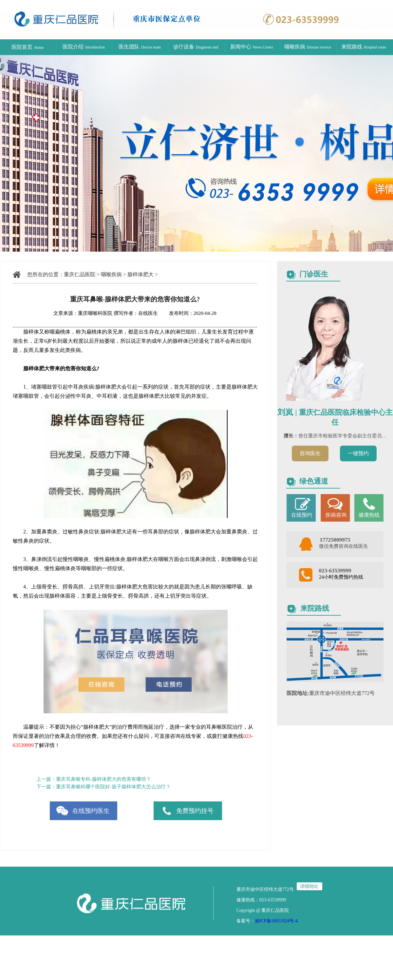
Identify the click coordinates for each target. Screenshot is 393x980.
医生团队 (140, 47)
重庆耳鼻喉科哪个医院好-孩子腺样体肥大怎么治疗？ (113, 787)
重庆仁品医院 (80, 274)
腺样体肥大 (140, 274)
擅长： (291, 436)
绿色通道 (314, 481)
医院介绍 (84, 47)
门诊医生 (314, 274)
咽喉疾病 (308, 47)
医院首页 (28, 47)
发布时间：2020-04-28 (188, 313)
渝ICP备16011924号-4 (276, 921)
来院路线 (364, 47)
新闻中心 (252, 47)
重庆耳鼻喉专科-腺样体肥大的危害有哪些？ (103, 779)
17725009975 (335, 540)
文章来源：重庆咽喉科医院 (83, 313)
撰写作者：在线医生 (136, 313)
